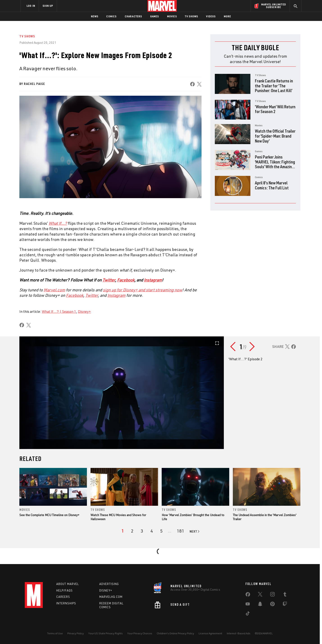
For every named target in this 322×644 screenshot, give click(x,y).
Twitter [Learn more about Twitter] (109, 280)
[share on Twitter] (260, 595)
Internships (66, 603)
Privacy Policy (76, 633)
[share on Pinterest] (272, 605)
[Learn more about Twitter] (92, 295)
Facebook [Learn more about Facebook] (126, 280)
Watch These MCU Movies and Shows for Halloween (118, 517)
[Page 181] (180, 531)
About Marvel (68, 584)
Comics (111, 16)
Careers (63, 597)
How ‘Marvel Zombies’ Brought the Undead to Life (193, 517)
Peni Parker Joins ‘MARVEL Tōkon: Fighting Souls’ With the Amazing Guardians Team (275, 164)
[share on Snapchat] (260, 605)
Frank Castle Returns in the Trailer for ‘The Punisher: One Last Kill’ (274, 86)
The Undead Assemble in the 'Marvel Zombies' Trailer (265, 517)
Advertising (109, 584)
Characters (133, 16)
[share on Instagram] (272, 595)
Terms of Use (55, 633)
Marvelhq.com (111, 597)
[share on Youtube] (248, 605)
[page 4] (152, 531)
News (95, 16)
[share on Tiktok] (248, 614)
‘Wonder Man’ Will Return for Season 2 (275, 109)
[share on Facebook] (192, 84)
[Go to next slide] (252, 347)
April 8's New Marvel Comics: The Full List (272, 185)
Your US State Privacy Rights (105, 633)
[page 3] (142, 531)
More (228, 16)
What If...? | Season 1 (59, 311)
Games (155, 16)
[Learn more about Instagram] (116, 295)
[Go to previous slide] (234, 347)
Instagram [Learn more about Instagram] (153, 280)
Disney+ (84, 311)
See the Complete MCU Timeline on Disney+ (49, 515)
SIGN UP (48, 6)
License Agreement (210, 633)
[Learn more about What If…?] (58, 223)
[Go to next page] (195, 531)
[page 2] (132, 531)
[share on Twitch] (285, 605)
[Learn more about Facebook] (75, 295)
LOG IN (31, 6)
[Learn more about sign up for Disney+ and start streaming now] (143, 290)
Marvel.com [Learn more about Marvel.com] (54, 290)
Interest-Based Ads (239, 633)
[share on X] (199, 84)
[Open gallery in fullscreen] (122, 393)
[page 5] (161, 531)
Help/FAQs (65, 590)
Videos (211, 16)
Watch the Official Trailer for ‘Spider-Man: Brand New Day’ (275, 136)
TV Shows (192, 16)
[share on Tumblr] (285, 595)
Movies (172, 16)
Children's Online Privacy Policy (175, 633)
